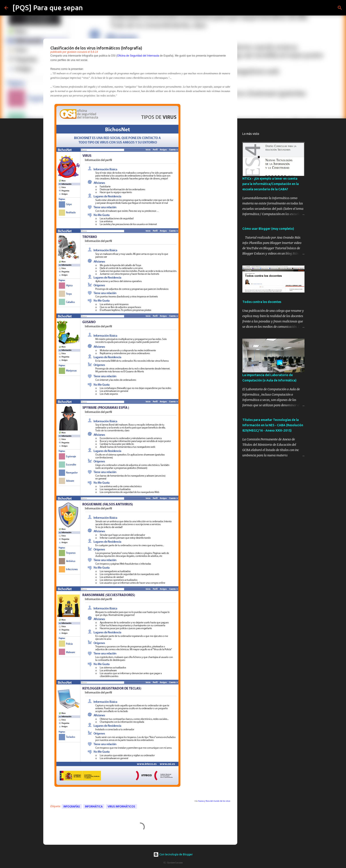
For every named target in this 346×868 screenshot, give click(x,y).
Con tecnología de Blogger (173, 854)
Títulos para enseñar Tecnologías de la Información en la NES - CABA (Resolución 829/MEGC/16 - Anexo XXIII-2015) (273, 425)
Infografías (72, 806)
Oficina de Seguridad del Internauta (138, 56)
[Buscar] (89, 8)
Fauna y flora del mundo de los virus (214, 801)
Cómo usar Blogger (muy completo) (268, 229)
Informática (94, 806)
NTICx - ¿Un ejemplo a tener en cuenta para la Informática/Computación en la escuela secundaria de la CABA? (271, 184)
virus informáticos (121, 806)
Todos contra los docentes (262, 302)
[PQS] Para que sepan (48, 8)
